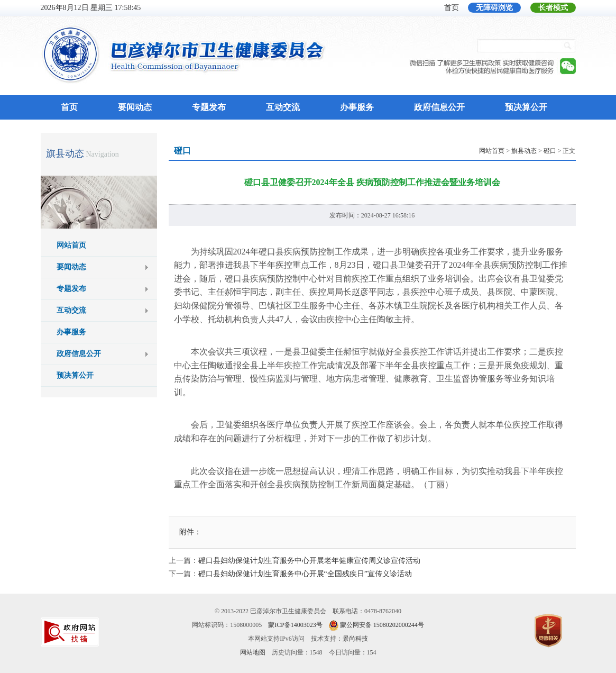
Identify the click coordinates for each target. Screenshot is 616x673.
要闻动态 (135, 107)
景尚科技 (355, 639)
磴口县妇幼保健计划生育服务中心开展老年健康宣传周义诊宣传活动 (309, 561)
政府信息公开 (439, 107)
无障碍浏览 (494, 8)
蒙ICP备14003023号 (295, 625)
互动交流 (283, 107)
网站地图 (253, 652)
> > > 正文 (527, 151)
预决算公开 (526, 107)
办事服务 (357, 107)
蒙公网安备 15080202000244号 (382, 625)
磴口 (550, 151)
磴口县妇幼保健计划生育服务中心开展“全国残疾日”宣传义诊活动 (305, 574)
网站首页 (71, 245)
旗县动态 (65, 153)
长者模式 (553, 8)
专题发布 (209, 107)
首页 (452, 8)
